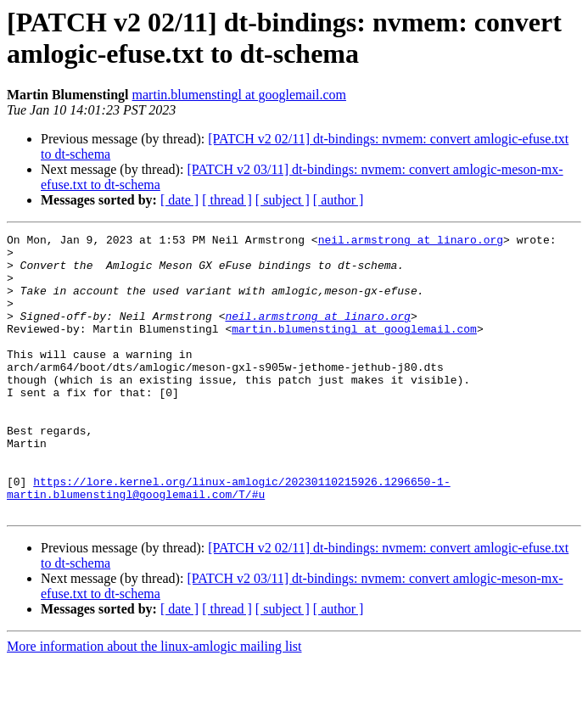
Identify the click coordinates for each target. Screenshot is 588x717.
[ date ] (179, 200)
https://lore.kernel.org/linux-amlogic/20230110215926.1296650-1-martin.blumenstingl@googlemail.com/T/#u (229, 540)
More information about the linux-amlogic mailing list (154, 702)
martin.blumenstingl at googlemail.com (239, 95)
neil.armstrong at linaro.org (411, 242)
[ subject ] (283, 200)
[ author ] (339, 200)
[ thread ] (227, 200)
